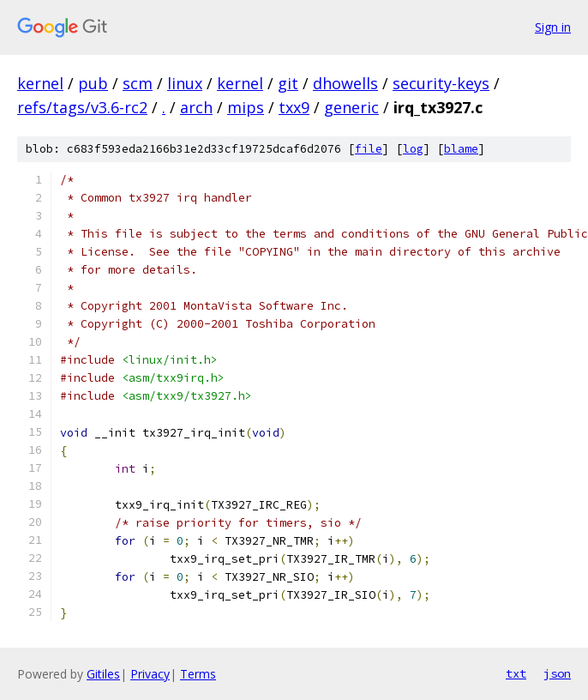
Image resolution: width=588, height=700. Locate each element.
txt (516, 673)
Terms (198, 674)
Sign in (553, 27)
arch (196, 107)
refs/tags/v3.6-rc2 (82, 107)
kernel (40, 83)
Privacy (150, 674)
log (413, 149)
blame (461, 149)
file (369, 149)
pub (93, 83)
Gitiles (103, 674)
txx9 (294, 107)
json (557, 673)
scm (138, 83)
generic (351, 107)
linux (185, 83)
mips (246, 107)
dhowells (345, 83)
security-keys (441, 83)
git (288, 83)
